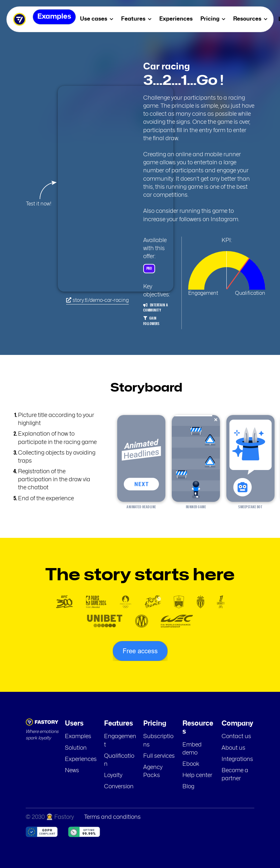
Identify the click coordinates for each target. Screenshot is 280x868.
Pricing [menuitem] (217, 19)
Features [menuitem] (141, 19)
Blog (188, 787)
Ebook (191, 764)
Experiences (81, 759)
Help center (197, 775)
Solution (76, 748)
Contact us (236, 737)
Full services (159, 756)
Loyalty (113, 775)
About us (233, 748)
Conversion (119, 787)
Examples (78, 737)
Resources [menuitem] (255, 19)
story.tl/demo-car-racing (97, 300)
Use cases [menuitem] (101, 19)
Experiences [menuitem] (180, 19)
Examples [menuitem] (54, 19)
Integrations (237, 759)
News (72, 771)
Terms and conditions (112, 817)
